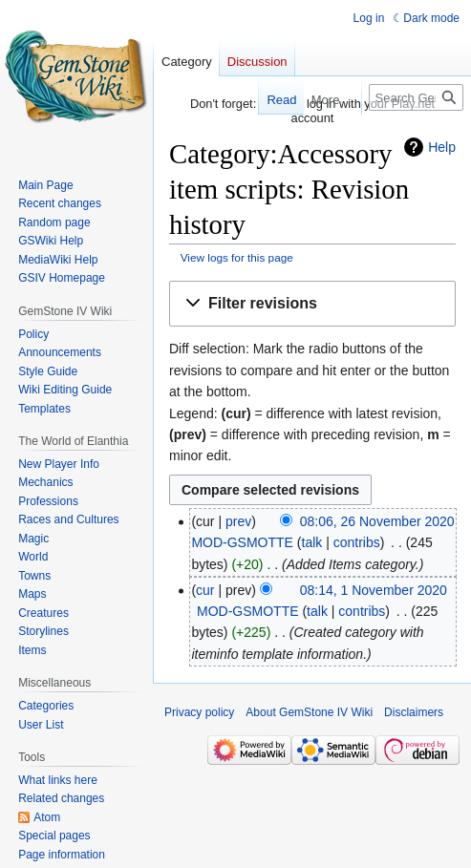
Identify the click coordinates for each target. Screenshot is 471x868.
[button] (312, 304)
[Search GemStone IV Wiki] (416, 97)
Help (442, 147)
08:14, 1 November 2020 (374, 590)
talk (312, 542)
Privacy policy (199, 712)
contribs (357, 542)
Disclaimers (414, 712)
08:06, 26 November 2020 (377, 521)
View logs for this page (237, 257)
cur (205, 590)
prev (238, 521)
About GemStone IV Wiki (309, 712)
